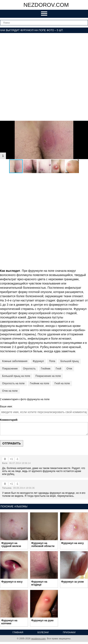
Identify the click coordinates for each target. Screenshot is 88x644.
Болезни (43, 632)
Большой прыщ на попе (16, 376)
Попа (52, 361)
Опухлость (29, 369)
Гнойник (46, 369)
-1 (17, 459)
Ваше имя (6, 407)
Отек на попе (10, 391)
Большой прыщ (70, 361)
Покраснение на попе (48, 376)
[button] (84, 125)
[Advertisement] (44, 77)
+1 (11, 459)
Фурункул (38, 361)
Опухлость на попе (13, 383)
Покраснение (10, 369)
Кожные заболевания (15, 361)
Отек (69, 369)
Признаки (69, 632)
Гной (58, 369)
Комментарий (9, 420)
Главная (18, 632)
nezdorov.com (46, 5)
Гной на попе (62, 383)
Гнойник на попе (40, 383)
